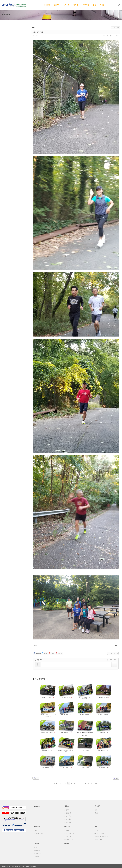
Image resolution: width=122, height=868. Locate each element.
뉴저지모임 (68, 836)
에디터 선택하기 (112, 660)
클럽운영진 (68, 813)
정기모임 (86, 5)
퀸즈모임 (67, 830)
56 (91, 783)
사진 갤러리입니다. (42, 679)
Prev (56, 783)
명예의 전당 (68, 816)
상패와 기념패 (68, 819)
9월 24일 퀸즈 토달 (38, 32)
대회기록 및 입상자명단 (101, 836)
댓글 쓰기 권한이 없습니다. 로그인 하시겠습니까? (54, 663)
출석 (36, 847)
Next (96, 783)
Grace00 (35, 36)
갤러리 (46, 15)
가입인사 (37, 857)
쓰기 (116, 778)
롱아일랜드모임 (69, 839)
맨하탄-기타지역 (69, 833)
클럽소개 (57, 5)
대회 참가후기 (98, 839)
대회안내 (76, 5)
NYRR (36, 830)
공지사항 (67, 5)
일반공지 (97, 813)
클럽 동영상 (38, 853)
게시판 (102, 5)
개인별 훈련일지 (99, 833)
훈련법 (96, 830)
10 (86, 783)
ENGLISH (47, 5)
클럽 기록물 (68, 822)
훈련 (95, 5)
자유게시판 (37, 850)
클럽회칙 (67, 810)
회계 (96, 810)
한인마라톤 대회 (39, 833)
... (89, 783)
